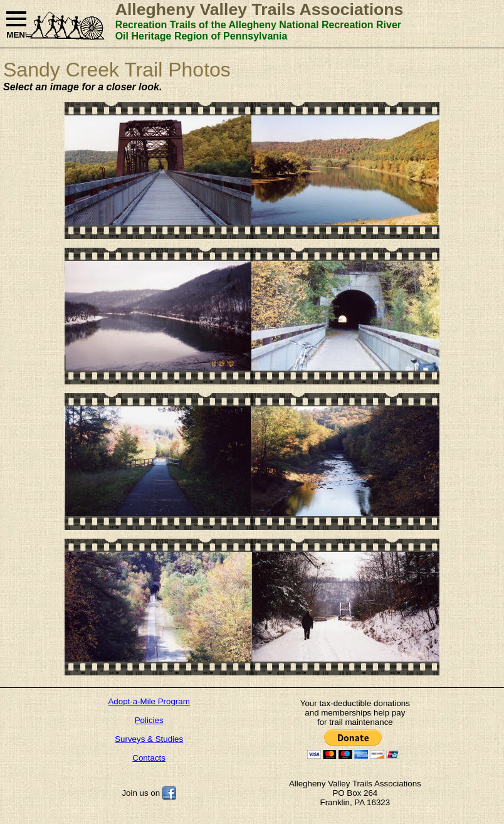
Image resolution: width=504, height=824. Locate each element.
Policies (149, 720)
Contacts (149, 758)
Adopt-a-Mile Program (149, 701)
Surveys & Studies (149, 739)
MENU (16, 25)
